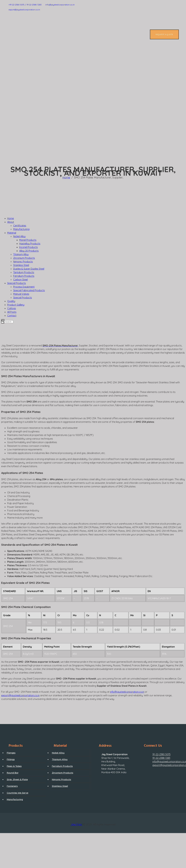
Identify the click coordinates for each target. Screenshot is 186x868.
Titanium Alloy (60, 759)
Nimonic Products (61, 779)
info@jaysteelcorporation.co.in (127, 692)
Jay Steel (76, 824)
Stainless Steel (60, 786)
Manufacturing (15, 799)
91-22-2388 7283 (161, 758)
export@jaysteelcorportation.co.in (20, 695)
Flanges (11, 753)
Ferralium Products (62, 766)
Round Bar (13, 773)
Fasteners (12, 786)
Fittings (11, 759)
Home (66, 177)
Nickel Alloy (58, 753)
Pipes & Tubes (14, 766)
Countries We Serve (18, 793)
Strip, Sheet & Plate (17, 779)
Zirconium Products (63, 773)
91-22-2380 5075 (161, 754)
